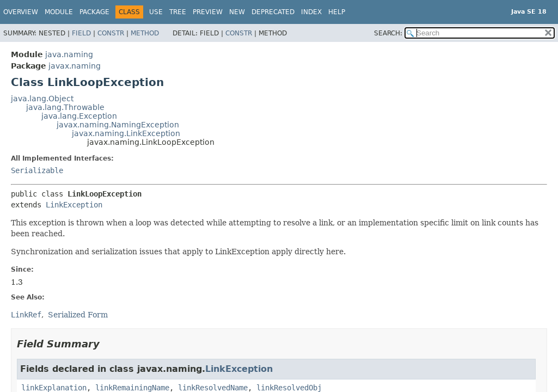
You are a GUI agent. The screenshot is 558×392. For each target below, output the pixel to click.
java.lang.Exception (79, 116)
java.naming (69, 54)
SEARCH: (388, 33)
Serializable (37, 170)
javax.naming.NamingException (118, 125)
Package (94, 12)
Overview (21, 12)
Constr (111, 33)
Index (311, 12)
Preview (208, 12)
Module (59, 12)
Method (145, 33)
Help (337, 12)
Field (81, 33)
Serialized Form (78, 315)
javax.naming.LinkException (126, 133)
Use (156, 12)
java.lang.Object (42, 99)
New (237, 12)
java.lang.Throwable (65, 107)
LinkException (74, 205)
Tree (178, 12)
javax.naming (75, 66)
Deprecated (273, 12)
